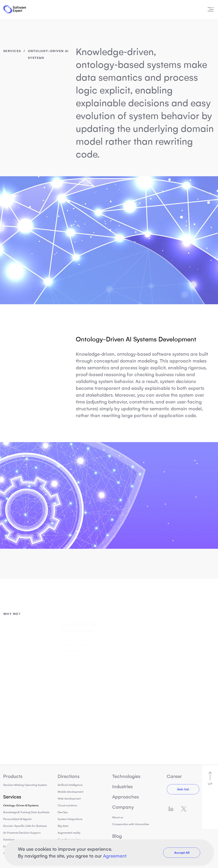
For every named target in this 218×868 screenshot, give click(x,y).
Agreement (115, 856)
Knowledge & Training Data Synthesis (26, 812)
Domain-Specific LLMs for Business (25, 826)
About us (118, 817)
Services (12, 51)
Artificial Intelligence (70, 785)
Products (13, 776)
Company (123, 807)
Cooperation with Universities (131, 824)
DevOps (63, 812)
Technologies (126, 776)
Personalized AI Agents (17, 819)
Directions (69, 776)
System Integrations (70, 819)
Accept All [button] (182, 853)
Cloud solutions (67, 805)
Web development (69, 799)
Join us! (183, 789)
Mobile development (70, 792)
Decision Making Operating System (25, 785)
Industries (122, 787)
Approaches (125, 797)
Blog (117, 836)
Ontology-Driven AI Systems (21, 805)
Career (174, 776)
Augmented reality (69, 833)
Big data (63, 826)
